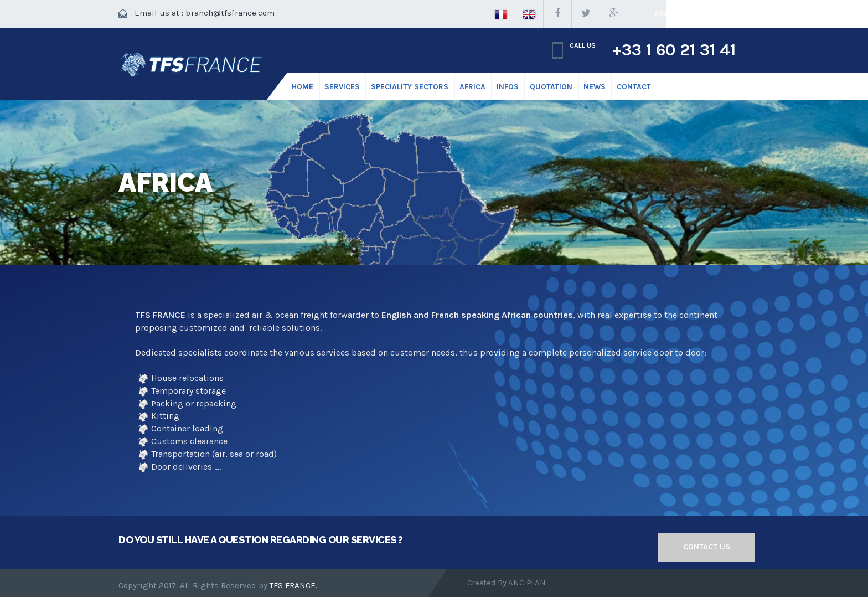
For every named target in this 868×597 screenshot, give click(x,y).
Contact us (707, 547)
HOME (303, 87)
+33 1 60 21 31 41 (674, 50)
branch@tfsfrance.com (230, 13)
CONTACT (634, 87)
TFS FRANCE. (293, 585)
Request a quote (689, 14)
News (595, 87)
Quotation (551, 87)
